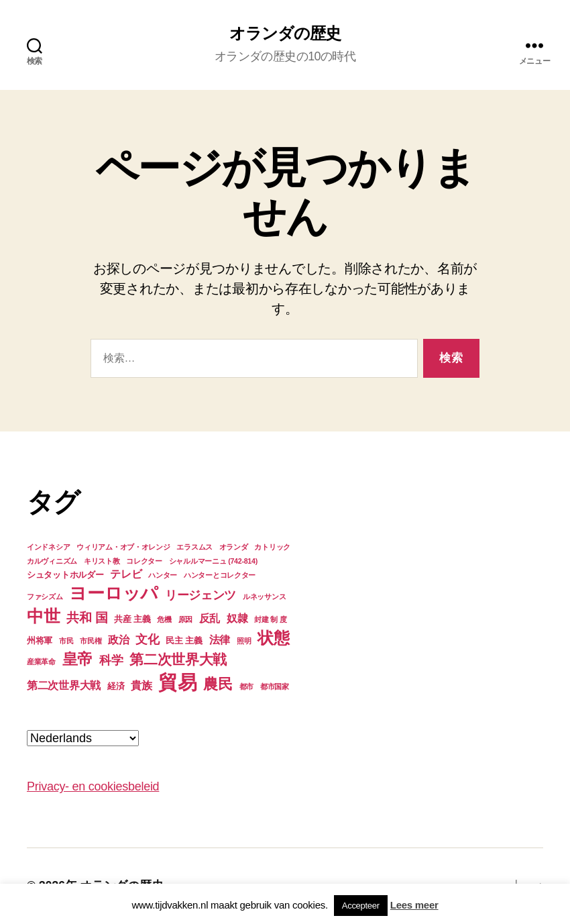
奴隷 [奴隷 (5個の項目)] (237, 618)
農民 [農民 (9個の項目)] (218, 684)
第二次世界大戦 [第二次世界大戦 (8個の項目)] (178, 659)
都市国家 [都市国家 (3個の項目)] (275, 686)
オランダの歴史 (285, 34)
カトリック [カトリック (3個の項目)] (272, 547)
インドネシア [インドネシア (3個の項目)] (48, 547)
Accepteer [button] (361, 906)
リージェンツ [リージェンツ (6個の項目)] (201, 595)
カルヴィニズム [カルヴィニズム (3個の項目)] (52, 561)
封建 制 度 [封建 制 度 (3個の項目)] (270, 619)
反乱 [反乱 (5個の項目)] (210, 618)
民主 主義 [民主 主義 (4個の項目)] (184, 640)
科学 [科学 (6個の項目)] (111, 660)
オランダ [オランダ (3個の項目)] (234, 547)
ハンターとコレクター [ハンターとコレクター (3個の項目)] (220, 575)
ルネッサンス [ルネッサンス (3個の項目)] (264, 597)
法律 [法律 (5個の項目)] (220, 640)
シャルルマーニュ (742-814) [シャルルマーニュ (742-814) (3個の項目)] (213, 561)
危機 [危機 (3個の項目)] (164, 619)
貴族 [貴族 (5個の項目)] (141, 685)
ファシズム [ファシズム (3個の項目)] (45, 597)
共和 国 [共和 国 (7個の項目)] (87, 618)
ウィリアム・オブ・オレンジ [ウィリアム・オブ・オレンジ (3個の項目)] (123, 547)
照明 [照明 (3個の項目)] (244, 641)
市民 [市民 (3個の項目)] (66, 641)
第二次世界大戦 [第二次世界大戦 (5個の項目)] (64, 685)
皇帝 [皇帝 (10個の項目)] (77, 659)
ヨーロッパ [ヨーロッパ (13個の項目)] (114, 593)
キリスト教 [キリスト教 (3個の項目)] (102, 561)
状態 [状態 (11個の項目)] (273, 638)
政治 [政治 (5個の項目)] (118, 640)
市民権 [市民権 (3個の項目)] (91, 641)
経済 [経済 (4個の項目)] (116, 686)
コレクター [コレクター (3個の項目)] (144, 561)
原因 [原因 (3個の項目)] (185, 619)
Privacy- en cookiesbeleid (93, 786)
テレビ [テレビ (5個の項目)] (126, 574)
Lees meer (414, 905)
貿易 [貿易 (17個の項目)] (177, 682)
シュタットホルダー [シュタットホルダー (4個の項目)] (65, 575)
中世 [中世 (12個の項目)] (43, 616)
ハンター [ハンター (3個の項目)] (163, 575)
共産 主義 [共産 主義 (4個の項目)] (132, 619)
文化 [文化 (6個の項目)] (147, 639)
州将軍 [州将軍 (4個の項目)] (40, 640)
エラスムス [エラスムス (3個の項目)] (194, 547)
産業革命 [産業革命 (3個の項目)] (41, 662)
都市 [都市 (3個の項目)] (246, 686)
